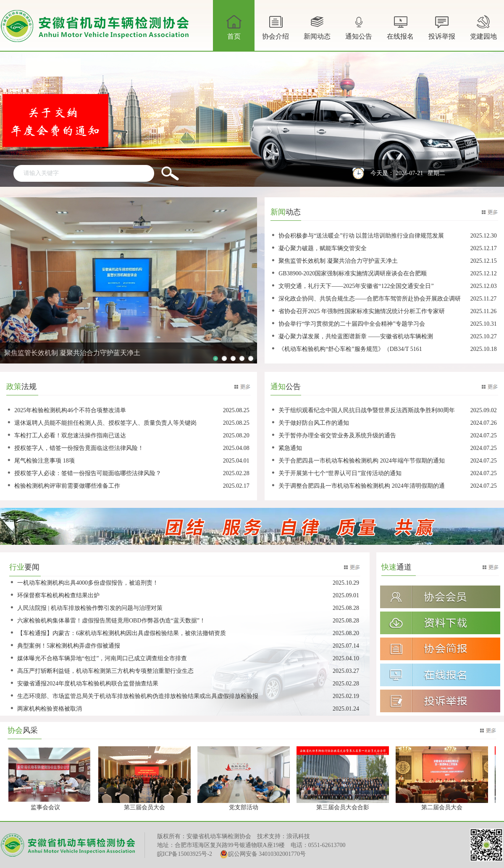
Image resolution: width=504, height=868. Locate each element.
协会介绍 (276, 32)
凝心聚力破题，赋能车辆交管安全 (323, 248)
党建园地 (483, 26)
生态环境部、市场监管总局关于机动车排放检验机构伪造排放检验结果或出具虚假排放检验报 (138, 696)
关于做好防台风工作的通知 (314, 423)
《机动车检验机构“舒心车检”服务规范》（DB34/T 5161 (350, 349)
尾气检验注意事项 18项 (45, 461)
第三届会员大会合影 (344, 807)
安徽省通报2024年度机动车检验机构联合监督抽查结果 (88, 684)
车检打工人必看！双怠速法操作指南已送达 (70, 435)
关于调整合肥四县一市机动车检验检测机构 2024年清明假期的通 (362, 486)
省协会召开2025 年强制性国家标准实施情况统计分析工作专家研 (362, 311)
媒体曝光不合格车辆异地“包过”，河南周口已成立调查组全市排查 (102, 658)
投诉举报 (442, 26)
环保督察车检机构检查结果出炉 (58, 595)
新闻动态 (317, 32)
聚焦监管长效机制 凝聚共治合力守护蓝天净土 (338, 261)
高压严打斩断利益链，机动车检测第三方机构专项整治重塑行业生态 (105, 671)
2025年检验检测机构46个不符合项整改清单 (70, 410)
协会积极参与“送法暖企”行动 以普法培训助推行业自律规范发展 (361, 236)
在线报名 (400, 26)
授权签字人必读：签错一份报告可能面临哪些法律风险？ (88, 473)
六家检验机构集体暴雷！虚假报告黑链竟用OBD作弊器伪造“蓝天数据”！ (111, 621)
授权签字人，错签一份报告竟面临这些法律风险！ (79, 448)
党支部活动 (245, 807)
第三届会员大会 (146, 807)
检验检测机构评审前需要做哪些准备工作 (67, 486)
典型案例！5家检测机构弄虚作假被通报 (69, 646)
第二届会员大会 (444, 807)
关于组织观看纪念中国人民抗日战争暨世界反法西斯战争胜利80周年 (367, 410)
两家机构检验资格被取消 (50, 709)
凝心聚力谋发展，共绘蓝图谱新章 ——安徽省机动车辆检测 (356, 336)
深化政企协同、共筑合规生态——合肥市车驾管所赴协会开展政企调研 (370, 299)
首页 (234, 26)
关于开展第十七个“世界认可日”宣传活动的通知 (340, 473)
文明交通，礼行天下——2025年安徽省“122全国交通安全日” (356, 286)
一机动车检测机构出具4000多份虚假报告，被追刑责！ (88, 583)
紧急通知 (290, 448)
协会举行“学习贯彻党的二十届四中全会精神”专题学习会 (352, 324)
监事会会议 (47, 807)
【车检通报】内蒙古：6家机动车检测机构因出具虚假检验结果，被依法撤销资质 (122, 633)
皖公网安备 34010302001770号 (263, 854)
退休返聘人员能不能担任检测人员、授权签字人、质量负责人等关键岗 (105, 423)
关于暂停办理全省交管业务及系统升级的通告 (337, 435)
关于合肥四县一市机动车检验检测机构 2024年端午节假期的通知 (362, 461)
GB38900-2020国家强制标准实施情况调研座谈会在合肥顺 (353, 273)
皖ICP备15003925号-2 (185, 854)
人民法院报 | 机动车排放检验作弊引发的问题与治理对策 (90, 608)
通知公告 (359, 32)
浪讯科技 (298, 836)
